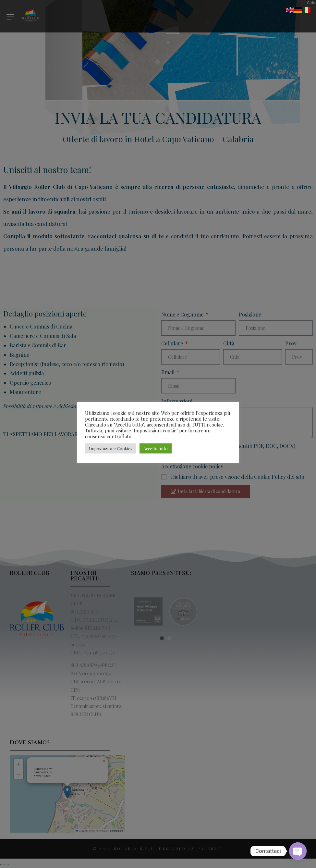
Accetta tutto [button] (156, 448)
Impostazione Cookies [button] (111, 448)
